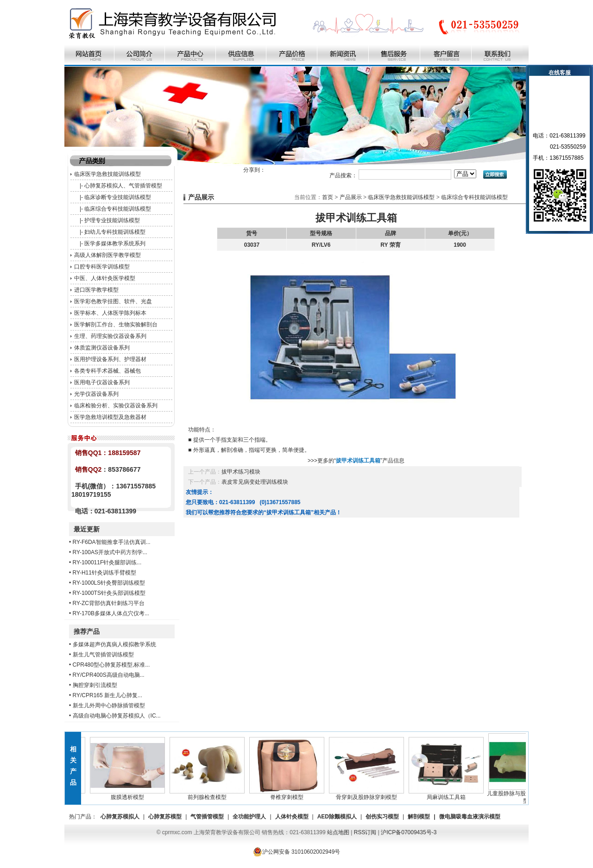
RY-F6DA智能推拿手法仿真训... (112, 542)
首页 (328, 197)
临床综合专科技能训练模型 (118, 209)
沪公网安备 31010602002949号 (297, 852)
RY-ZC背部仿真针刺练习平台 (109, 603)
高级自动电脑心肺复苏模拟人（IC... (117, 716)
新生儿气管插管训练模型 (103, 655)
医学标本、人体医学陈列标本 (110, 313)
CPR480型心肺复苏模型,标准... (111, 665)
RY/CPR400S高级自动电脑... (109, 675)
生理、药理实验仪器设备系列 (110, 336)
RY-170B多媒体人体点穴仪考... (111, 613)
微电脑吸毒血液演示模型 (470, 817)
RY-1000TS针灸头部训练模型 (109, 593)
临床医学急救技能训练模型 (107, 174)
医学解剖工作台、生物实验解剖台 (116, 325)
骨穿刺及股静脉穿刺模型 (369, 794)
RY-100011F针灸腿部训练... (107, 562)
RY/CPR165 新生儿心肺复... (107, 695)
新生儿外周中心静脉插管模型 (109, 706)
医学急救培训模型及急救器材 (110, 417)
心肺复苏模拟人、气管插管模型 (123, 186)
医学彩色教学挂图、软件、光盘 (113, 301)
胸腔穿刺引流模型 (95, 685)
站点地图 (338, 832)
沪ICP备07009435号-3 (409, 832)
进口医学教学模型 (96, 290)
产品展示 (351, 197)
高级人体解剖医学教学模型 (107, 255)
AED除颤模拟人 (337, 817)
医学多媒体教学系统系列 (115, 244)
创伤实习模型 (382, 817)
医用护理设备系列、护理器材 (110, 359)
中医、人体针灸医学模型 (105, 278)
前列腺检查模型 (209, 794)
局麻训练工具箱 (448, 794)
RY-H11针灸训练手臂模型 (104, 573)
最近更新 (87, 529)
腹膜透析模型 (130, 794)
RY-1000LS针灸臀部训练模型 (109, 583)
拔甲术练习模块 (241, 472)
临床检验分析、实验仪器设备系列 (116, 406)
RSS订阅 (365, 832)
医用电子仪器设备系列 (102, 382)
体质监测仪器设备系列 (102, 348)
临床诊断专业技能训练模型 (118, 197)
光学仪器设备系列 (96, 394)
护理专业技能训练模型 (112, 220)
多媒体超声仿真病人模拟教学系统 (114, 644)
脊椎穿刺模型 (289, 794)
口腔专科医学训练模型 (102, 267)
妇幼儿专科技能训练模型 (115, 232)
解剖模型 (419, 817)
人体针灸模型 (292, 817)
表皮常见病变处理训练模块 (255, 482)
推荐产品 (87, 631)
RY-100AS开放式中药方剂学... (110, 552)
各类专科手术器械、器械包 (107, 371)
